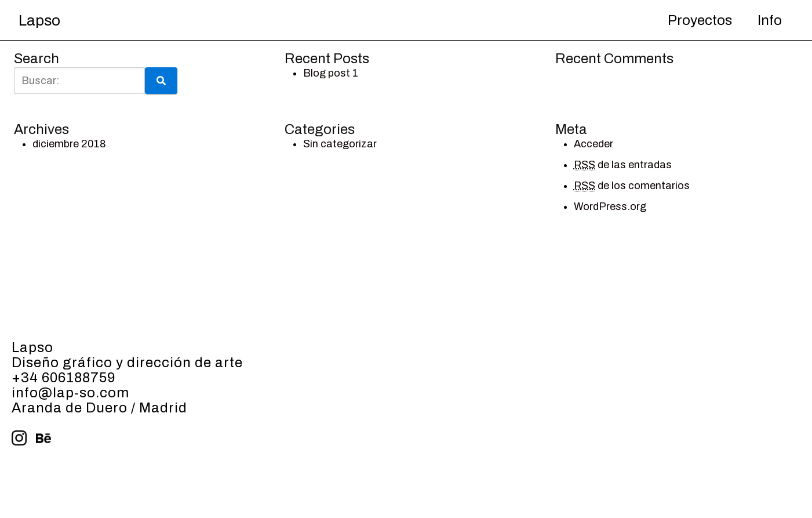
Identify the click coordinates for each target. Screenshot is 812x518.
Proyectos (700, 20)
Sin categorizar (340, 144)
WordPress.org (610, 207)
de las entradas (623, 165)
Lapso (39, 20)
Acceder (593, 144)
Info (770, 20)
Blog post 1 (331, 73)
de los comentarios (632, 186)
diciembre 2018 (69, 144)
